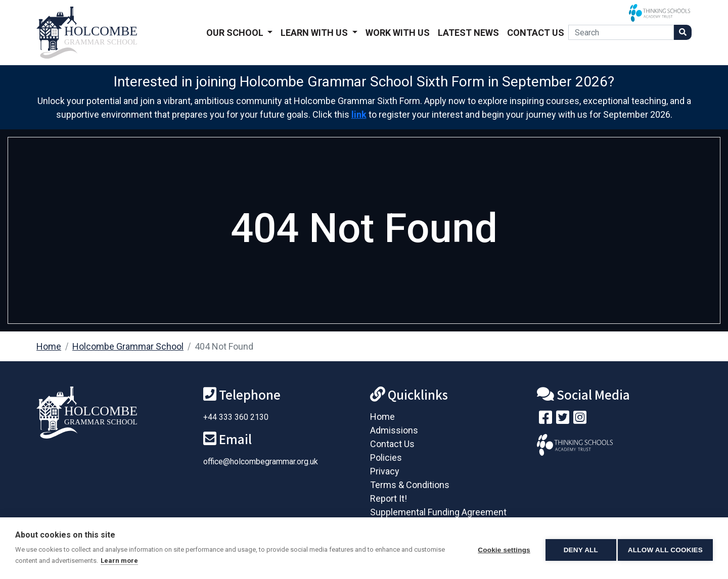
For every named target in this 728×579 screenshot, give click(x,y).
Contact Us (536, 33)
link (359, 114)
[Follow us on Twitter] (563, 420)
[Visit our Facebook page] (545, 420)
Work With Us (398, 33)
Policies (386, 457)
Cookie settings (500, 548)
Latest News (468, 33)
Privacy (385, 471)
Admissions (394, 430)
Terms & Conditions (410, 485)
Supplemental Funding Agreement (438, 512)
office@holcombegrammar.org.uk (261, 462)
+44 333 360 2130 (236, 417)
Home (49, 346)
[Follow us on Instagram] (580, 420)
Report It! (389, 498)
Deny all (577, 548)
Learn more (152, 561)
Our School (236, 33)
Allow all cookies (665, 548)
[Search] (621, 32)
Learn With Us (315, 33)
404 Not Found (224, 346)
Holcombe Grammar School (128, 346)
